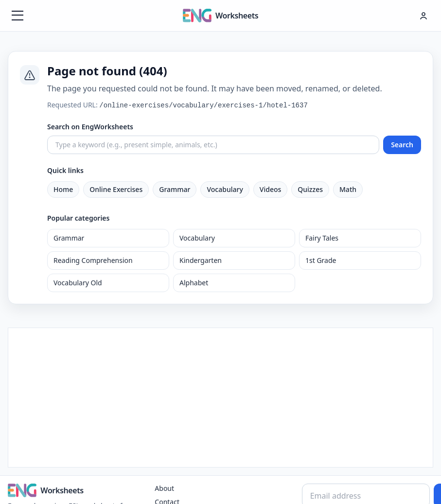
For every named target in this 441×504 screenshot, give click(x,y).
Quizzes (310, 189)
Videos (270, 189)
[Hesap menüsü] (423, 16)
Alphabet (194, 283)
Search (402, 145)
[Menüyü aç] (18, 16)
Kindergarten (201, 260)
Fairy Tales (322, 238)
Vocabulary (225, 189)
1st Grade (321, 260)
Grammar (175, 189)
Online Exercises (116, 189)
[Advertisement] (220, 396)
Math (348, 189)
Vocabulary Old (78, 283)
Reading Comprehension (93, 260)
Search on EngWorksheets (90, 127)
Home (63, 189)
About (164, 488)
